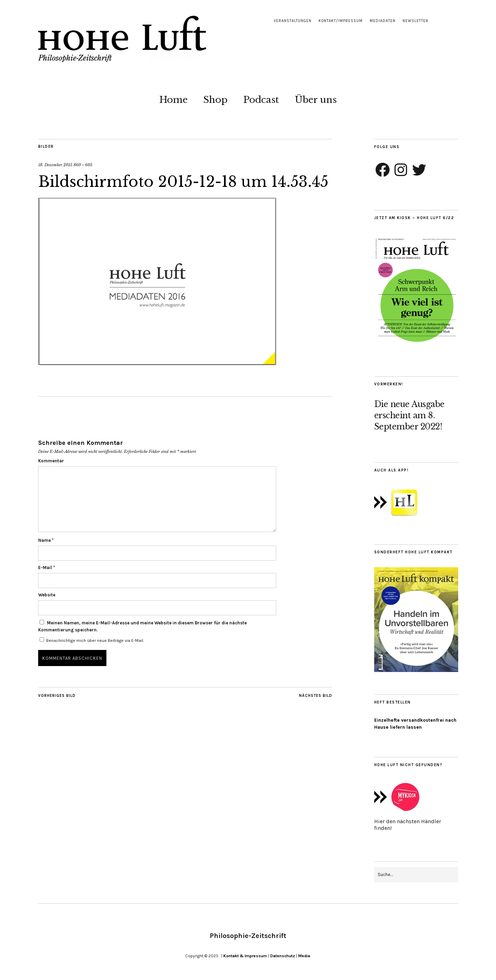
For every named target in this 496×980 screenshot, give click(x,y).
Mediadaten (383, 21)
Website (47, 595)
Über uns (316, 100)
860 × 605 (83, 165)
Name (46, 540)
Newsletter (415, 21)
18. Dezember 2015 (55, 165)
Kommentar (51, 461)
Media (304, 956)
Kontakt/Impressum (341, 21)
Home (173, 100)
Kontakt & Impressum (245, 956)
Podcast (261, 100)
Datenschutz (283, 956)
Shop (215, 100)
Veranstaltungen (293, 21)
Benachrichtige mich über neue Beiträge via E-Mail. (95, 640)
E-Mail (47, 568)
